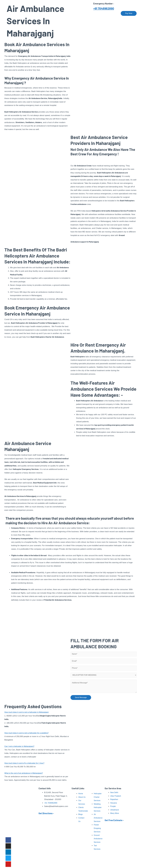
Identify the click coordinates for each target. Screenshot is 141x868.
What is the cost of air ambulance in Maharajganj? (25, 774)
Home (44, 13)
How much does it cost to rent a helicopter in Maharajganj (28, 713)
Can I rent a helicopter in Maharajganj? (21, 747)
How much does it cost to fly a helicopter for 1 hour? (26, 764)
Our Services (67, 13)
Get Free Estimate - (114, 820)
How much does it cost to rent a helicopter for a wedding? (28, 734)
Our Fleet (100, 13)
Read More (23, 831)
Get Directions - (46, 813)
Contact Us (112, 13)
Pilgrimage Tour (84, 13)
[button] (37, 713)
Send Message (81, 699)
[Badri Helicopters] (16, 13)
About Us (54, 13)
